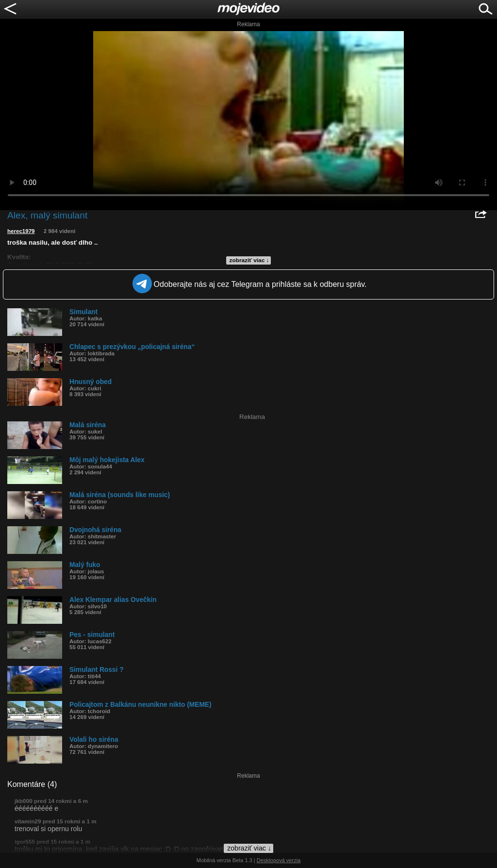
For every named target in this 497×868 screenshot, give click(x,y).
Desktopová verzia (279, 860)
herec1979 (21, 231)
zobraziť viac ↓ (249, 260)
